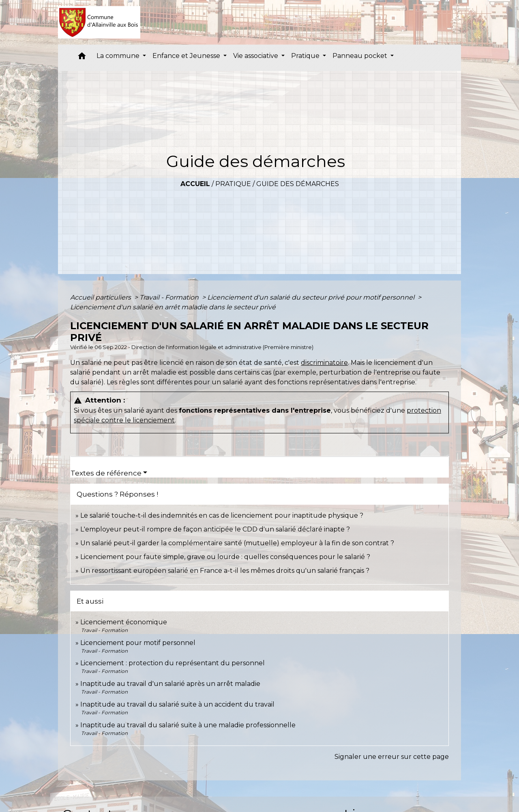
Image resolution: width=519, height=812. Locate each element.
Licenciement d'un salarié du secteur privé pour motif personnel (312, 297)
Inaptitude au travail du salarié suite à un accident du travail (177, 704)
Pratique (233, 184)
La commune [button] (119, 56)
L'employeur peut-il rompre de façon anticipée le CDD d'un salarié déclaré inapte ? (215, 529)
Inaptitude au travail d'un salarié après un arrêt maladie (170, 684)
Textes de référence (106, 473)
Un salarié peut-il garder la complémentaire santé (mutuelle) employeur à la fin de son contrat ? (237, 543)
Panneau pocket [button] (361, 56)
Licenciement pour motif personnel (138, 643)
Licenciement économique (124, 622)
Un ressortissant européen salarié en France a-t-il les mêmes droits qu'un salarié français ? (225, 571)
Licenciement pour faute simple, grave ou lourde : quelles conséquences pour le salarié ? (225, 557)
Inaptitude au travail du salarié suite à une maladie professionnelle (188, 725)
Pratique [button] (306, 56)
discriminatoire (324, 363)
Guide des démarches (298, 184)
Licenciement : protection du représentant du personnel (173, 663)
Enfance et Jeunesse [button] (187, 56)
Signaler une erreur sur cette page (392, 757)
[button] (82, 58)
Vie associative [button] (256, 56)
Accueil (195, 184)
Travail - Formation (170, 297)
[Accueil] (99, 22)
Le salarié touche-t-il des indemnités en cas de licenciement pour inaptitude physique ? (222, 515)
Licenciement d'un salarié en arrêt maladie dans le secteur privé (173, 307)
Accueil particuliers (101, 297)
